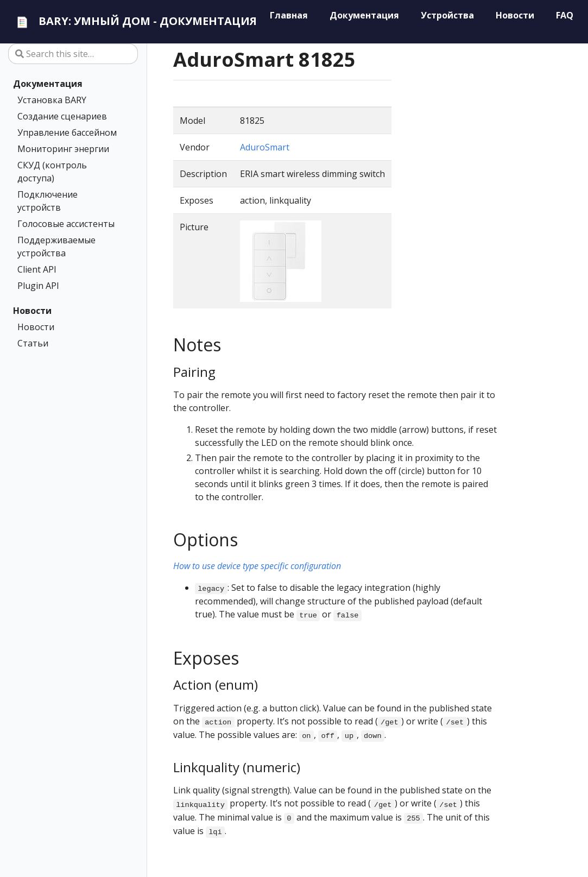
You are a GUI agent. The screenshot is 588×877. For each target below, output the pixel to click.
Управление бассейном (67, 133)
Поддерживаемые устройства (56, 247)
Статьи (33, 343)
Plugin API (38, 286)
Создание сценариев (62, 116)
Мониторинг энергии (63, 149)
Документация (48, 84)
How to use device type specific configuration (257, 566)
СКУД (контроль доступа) (52, 172)
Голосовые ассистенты (66, 224)
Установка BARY (52, 100)
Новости (32, 311)
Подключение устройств (48, 201)
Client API (37, 269)
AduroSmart (265, 147)
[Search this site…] (73, 54)
